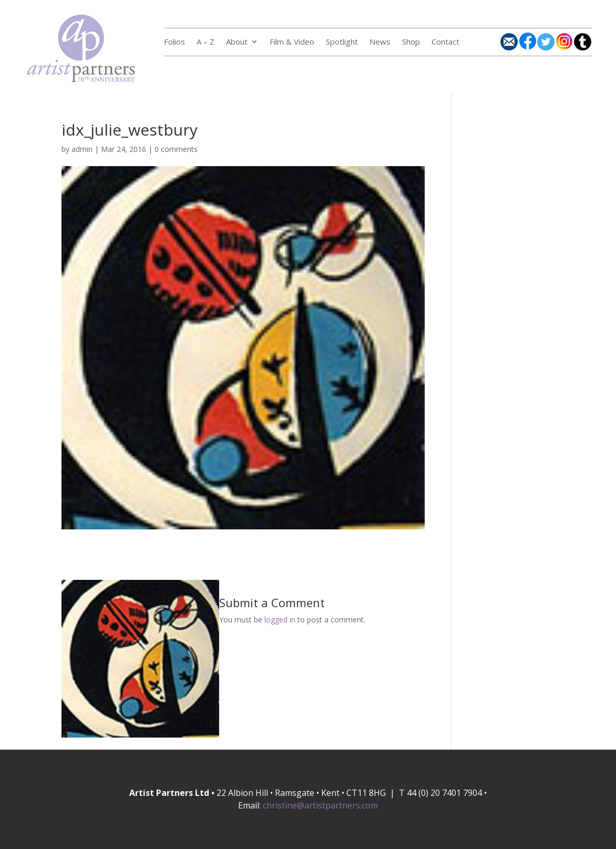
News (380, 42)
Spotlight (342, 42)
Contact (445, 42)
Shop (411, 42)
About (237, 42)
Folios (174, 42)
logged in (280, 620)
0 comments (176, 149)
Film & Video (292, 42)
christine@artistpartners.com (320, 805)
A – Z (206, 42)
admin (82, 149)
